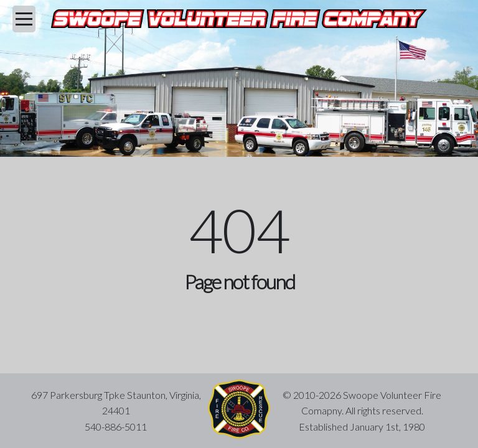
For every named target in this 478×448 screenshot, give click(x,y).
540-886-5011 (116, 427)
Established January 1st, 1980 (362, 427)
